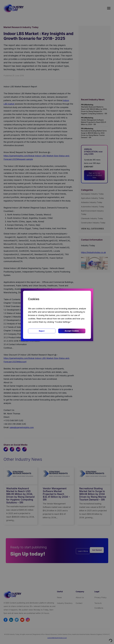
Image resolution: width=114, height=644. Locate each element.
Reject (42, 331)
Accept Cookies (72, 331)
